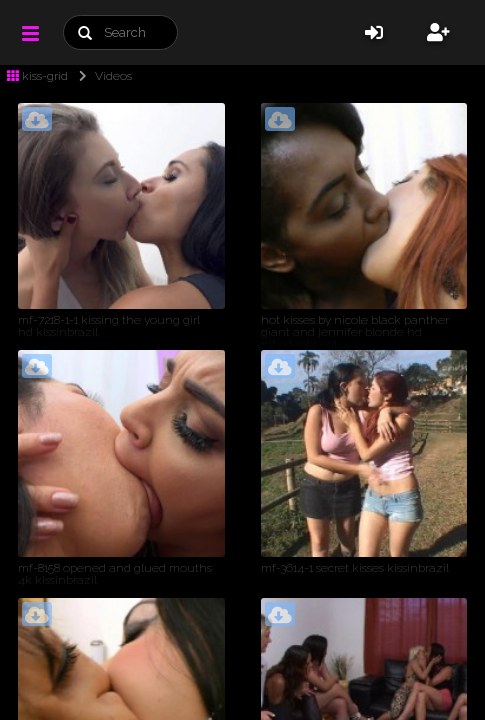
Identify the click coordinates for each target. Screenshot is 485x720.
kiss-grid (37, 76)
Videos (101, 76)
